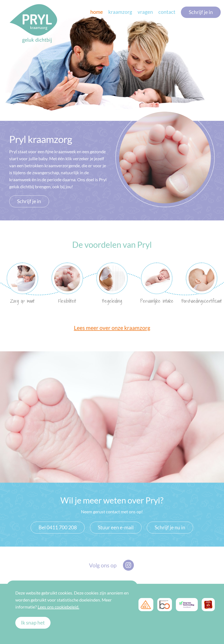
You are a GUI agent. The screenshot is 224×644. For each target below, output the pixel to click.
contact (167, 12)
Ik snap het (33, 623)
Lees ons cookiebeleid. (58, 607)
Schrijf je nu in (170, 527)
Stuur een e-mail (116, 527)
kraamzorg (120, 12)
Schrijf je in (201, 12)
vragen (145, 12)
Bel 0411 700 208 (58, 527)
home (97, 12)
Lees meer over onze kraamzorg (112, 328)
